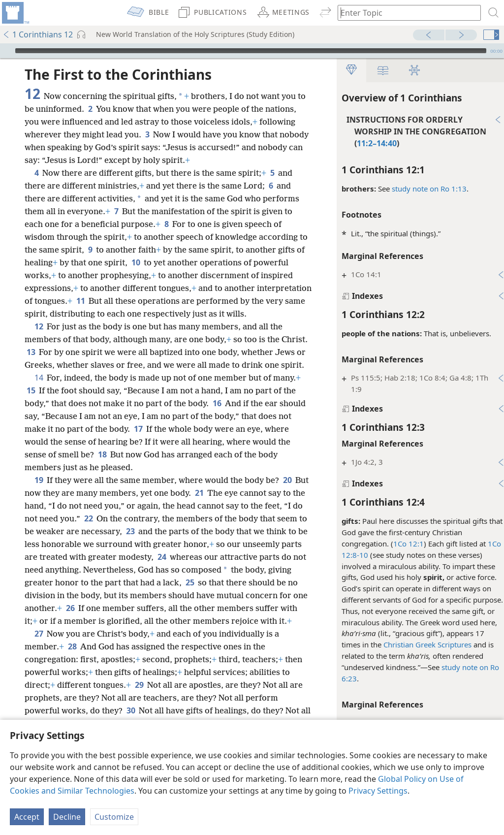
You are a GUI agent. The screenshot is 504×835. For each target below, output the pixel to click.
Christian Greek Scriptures (423, 644)
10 (145, 262)
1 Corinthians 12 (38, 34)
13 (59, 352)
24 (223, 570)
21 (214, 506)
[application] (252, 51)
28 (72, 672)
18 (102, 467)
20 (287, 493)
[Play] (6, 51)
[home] (15, 13)
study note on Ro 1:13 (424, 189)
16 (217, 416)
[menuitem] (15, 13)
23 (162, 544)
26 (211, 621)
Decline (67, 817)
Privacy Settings (378, 791)
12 (39, 326)
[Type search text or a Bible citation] (405, 13)
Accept (27, 817)
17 (138, 442)
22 (100, 531)
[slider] (251, 51)
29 (139, 710)
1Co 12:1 (404, 544)
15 (31, 403)
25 (31, 608)
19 (39, 493)
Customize (114, 817)
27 (39, 659)
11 (137, 301)
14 (39, 390)
